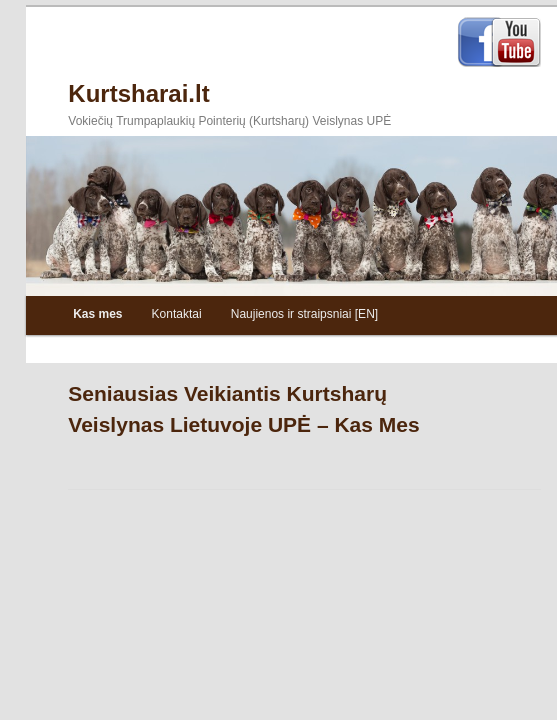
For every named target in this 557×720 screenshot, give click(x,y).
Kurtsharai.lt (138, 93)
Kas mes (97, 314)
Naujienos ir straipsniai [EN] (304, 314)
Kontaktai (177, 314)
